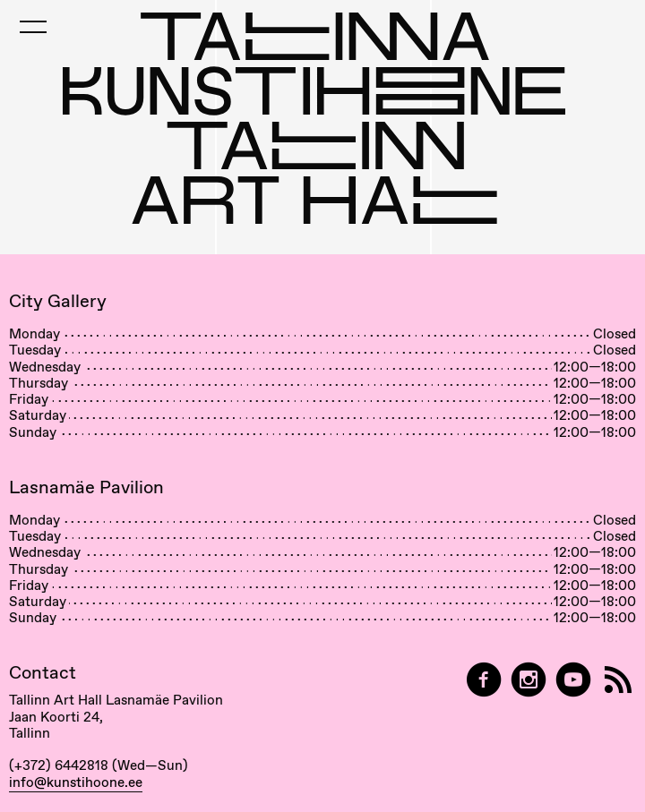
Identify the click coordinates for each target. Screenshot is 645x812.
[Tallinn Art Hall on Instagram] (529, 680)
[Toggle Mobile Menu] (33, 27)
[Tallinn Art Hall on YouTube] (573, 680)
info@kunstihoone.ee (76, 782)
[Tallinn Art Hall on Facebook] (484, 680)
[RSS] (618, 680)
